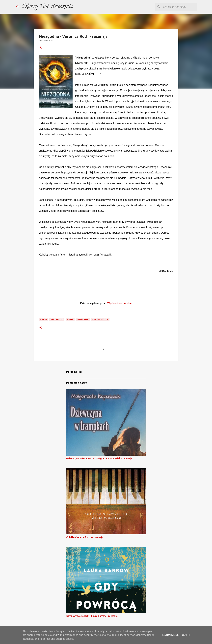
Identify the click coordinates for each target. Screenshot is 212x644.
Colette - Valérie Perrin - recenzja (85, 537)
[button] (41, 47)
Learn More (170, 635)
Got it (186, 635)
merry (70, 319)
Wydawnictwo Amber (120, 303)
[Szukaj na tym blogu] (179, 7)
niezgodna (83, 319)
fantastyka (57, 319)
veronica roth (100, 319)
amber (44, 319)
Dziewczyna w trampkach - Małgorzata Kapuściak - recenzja (99, 458)
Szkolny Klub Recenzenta (47, 7)
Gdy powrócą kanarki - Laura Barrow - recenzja (92, 616)
